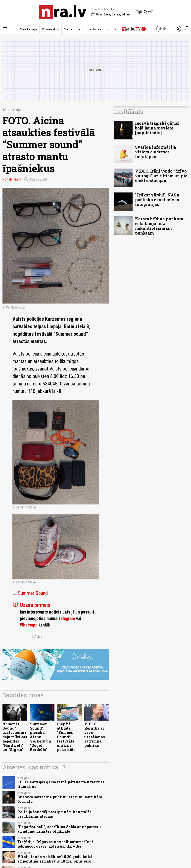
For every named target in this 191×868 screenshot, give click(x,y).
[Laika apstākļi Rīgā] (144, 12)
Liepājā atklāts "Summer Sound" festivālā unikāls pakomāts (66, 737)
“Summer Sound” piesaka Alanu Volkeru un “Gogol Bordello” (41, 737)
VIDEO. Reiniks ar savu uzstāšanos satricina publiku (95, 735)
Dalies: (38, 636)
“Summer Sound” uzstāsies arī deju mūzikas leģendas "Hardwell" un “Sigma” (15, 737)
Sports (112, 29)
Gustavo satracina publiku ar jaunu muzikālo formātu (60, 799)
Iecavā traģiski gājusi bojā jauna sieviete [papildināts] (157, 128)
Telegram (67, 619)
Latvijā (16, 109)
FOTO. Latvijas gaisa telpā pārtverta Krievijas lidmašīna (61, 784)
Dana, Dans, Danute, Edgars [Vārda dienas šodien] (111, 14)
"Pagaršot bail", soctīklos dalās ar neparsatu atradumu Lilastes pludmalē (59, 829)
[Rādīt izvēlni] (5, 29)
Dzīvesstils (50, 29)
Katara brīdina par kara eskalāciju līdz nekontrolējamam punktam (159, 226)
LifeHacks (93, 29)
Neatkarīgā (28, 29)
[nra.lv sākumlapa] (63, 12)
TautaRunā (72, 29)
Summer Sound (30, 593)
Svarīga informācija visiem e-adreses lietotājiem (156, 152)
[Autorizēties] (186, 29)
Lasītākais (129, 112)
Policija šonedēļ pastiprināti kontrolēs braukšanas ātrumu (54, 814)
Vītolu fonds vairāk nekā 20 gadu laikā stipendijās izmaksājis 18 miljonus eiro (55, 859)
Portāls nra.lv (12, 179)
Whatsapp (29, 625)
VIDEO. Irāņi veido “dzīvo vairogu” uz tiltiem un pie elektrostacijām (161, 176)
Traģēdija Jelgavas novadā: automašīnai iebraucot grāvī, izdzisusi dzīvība (55, 844)
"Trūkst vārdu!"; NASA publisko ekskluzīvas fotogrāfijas (157, 200)
